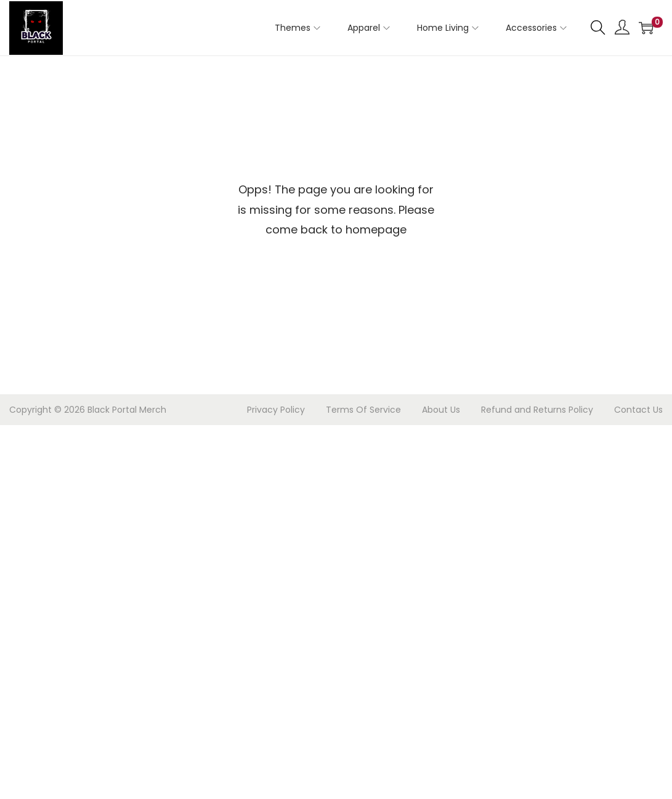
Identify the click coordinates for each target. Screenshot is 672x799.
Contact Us (638, 410)
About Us (441, 410)
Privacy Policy (276, 410)
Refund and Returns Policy (537, 410)
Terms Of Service (363, 410)
